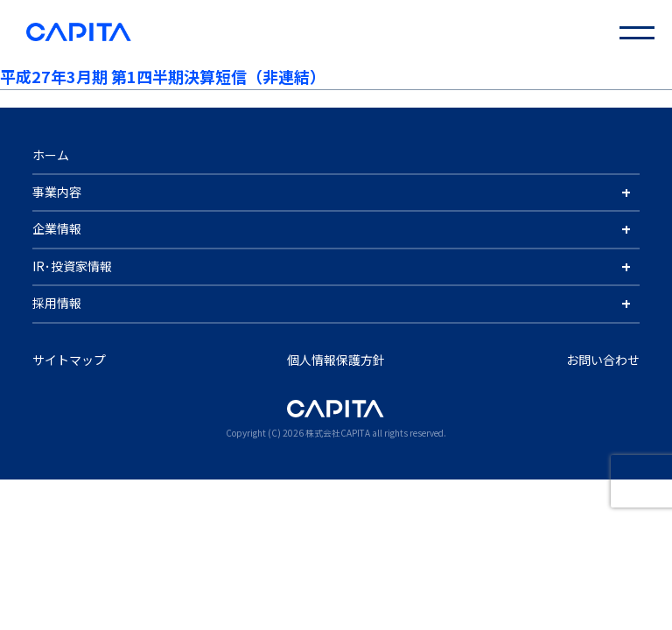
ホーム (51, 155)
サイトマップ (69, 360)
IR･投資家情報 (72, 266)
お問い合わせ (603, 360)
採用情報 (57, 303)
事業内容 (57, 192)
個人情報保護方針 (336, 360)
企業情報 (57, 228)
